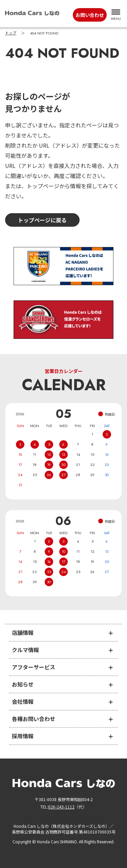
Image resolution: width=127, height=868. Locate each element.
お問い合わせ (90, 15)
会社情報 (23, 701)
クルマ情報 (25, 650)
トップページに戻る (42, 220)
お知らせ (23, 684)
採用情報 (23, 736)
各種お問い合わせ (34, 719)
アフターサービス (34, 667)
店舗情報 (23, 633)
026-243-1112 (61, 807)
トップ (11, 33)
